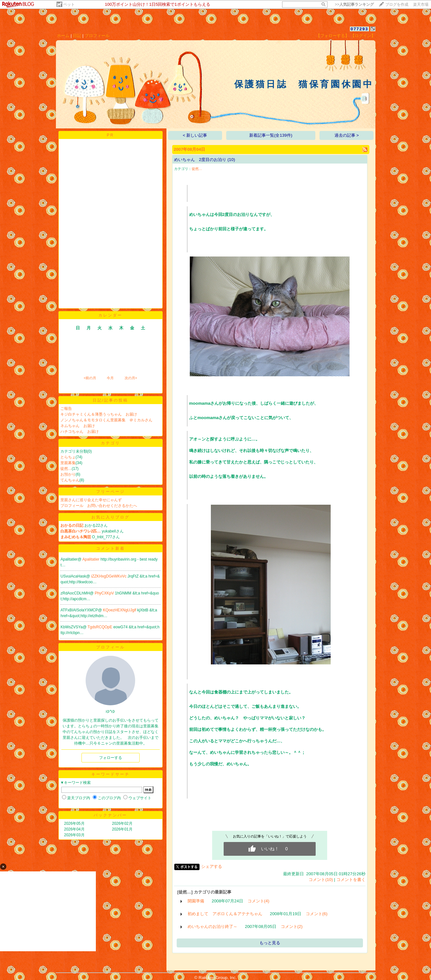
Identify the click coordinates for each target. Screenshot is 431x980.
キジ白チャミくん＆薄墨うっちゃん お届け (99, 414)
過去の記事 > (347, 135)
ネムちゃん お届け (78, 426)
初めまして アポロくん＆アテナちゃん (225, 914)
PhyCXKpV (105, 593)
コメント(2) (292, 926)
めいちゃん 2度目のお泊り (200, 160)
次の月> (131, 378)
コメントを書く (351, 880)
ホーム (63, 36)
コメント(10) (321, 880)
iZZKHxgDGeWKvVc (109, 576)
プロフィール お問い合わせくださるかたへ (99, 506)
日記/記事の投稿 (110, 400)
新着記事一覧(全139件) (271, 135)
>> (354, 4)
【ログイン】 (363, 36)
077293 (359, 29)
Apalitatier (92, 559)
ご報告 (66, 409)
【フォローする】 (333, 36)
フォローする (111, 758)
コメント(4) (258, 901)
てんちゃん (70, 480)
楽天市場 (421, 4)
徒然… (66, 469)
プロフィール (97, 36)
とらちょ (68, 457)
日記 (77, 36)
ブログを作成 (397, 4)
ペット (69, 4)
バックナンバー (110, 815)
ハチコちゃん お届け (80, 432)
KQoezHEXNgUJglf (120, 610)
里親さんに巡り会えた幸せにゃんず (91, 500)
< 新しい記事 (195, 135)
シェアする (212, 866)
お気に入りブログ (111, 517)
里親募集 (68, 463)
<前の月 (90, 378)
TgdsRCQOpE (100, 627)
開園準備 (196, 901)
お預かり (68, 474)
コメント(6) (317, 914)
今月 (110, 378)
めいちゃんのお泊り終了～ (212, 926)
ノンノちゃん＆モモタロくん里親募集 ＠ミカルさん (108, 420)
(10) (231, 160)
